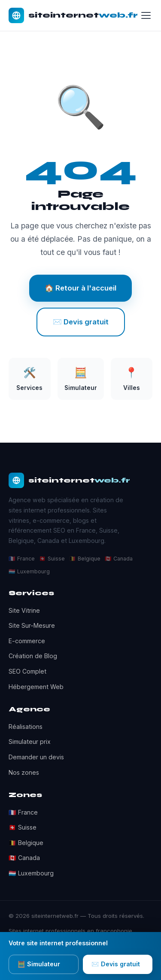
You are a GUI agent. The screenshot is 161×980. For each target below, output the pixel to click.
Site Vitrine (24, 610)
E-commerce (27, 641)
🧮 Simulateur (39, 964)
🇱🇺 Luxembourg (31, 873)
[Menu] (146, 15)
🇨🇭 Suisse (23, 827)
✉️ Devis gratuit (81, 322)
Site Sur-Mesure (32, 625)
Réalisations (26, 727)
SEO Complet (27, 671)
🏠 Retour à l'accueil (80, 288)
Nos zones (24, 772)
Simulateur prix (30, 742)
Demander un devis (36, 757)
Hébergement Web (36, 687)
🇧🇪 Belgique (26, 843)
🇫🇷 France (23, 812)
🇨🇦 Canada (24, 858)
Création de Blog (33, 656)
